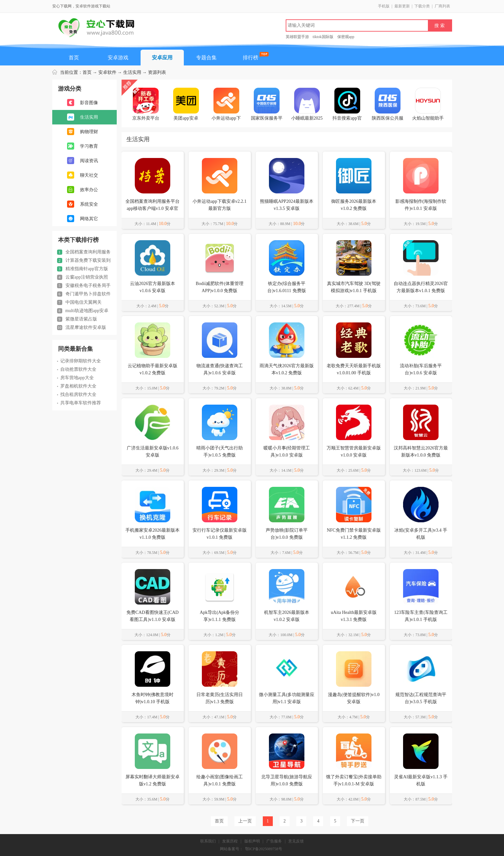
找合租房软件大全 (77, 394)
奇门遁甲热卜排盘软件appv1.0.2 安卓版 (84, 294)
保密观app (346, 37)
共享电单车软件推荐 (79, 403)
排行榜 (251, 58)
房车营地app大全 (75, 378)
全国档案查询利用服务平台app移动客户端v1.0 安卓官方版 (84, 252)
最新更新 (402, 6)
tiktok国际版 (323, 37)
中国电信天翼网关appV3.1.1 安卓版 (79, 302)
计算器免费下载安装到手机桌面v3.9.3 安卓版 (84, 261)
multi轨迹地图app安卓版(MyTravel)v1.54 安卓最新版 (84, 311)
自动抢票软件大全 (77, 369)
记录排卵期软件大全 (79, 361)
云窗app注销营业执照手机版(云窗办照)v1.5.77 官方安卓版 (84, 277)
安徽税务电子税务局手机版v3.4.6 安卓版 (84, 286)
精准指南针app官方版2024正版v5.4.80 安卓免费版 (83, 269)
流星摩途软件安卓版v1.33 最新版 (82, 328)
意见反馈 (296, 841)
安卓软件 (107, 72)
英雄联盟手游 (297, 37)
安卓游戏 (118, 58)
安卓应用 (162, 58)
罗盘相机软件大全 (77, 386)
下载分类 (422, 6)
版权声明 (252, 841)
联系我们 (208, 841)
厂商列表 (442, 6)
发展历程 (230, 841)
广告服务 (274, 841)
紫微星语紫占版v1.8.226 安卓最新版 (77, 319)
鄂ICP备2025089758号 (264, 849)
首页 (74, 58)
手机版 (384, 6)
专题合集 (206, 58)
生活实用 (132, 72)
